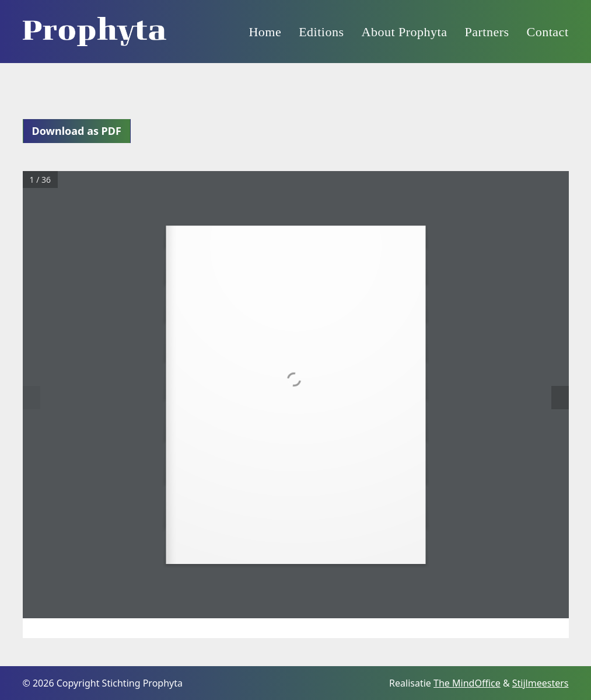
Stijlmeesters (541, 683)
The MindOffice (467, 683)
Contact (548, 32)
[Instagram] (356, 682)
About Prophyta (405, 32)
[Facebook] (379, 682)
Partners (487, 32)
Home (265, 32)
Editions (321, 32)
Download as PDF (77, 131)
